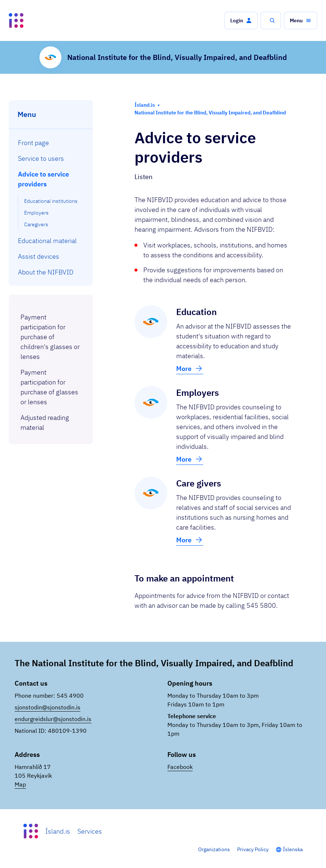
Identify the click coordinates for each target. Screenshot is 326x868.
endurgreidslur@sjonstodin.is (53, 719)
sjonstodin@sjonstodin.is (48, 707)
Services (90, 831)
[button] (241, 20)
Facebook (180, 767)
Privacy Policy (253, 849)
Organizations (214, 849)
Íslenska (293, 849)
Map (20, 784)
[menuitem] (51, 143)
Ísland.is (58, 831)
